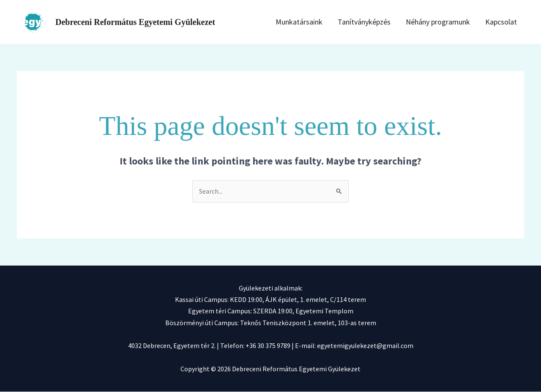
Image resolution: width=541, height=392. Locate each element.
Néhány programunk (447, 22)
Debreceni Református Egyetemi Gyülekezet (135, 22)
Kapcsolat (505, 22)
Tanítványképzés (378, 22)
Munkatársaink (317, 22)
